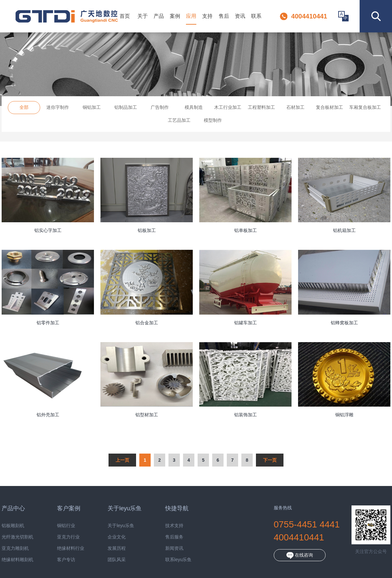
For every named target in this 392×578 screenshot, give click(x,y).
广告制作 (160, 107)
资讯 (240, 16)
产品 (159, 16)
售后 (224, 16)
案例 (175, 16)
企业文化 (107, 537)
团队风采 (107, 560)
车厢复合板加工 (365, 107)
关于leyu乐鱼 (111, 526)
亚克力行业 (59, 537)
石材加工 (295, 107)
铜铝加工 (92, 107)
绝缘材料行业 (61, 548)
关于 (143, 16)
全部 (24, 107)
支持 (207, 16)
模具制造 (194, 107)
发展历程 (107, 548)
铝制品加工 (126, 107)
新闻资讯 (165, 548)
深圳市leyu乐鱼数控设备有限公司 (67, 16)
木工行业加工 (228, 107)
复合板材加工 (329, 107)
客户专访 (57, 560)
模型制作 (213, 120)
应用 (191, 16)
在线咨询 (290, 555)
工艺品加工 (179, 120)
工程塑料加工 (261, 107)
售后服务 (165, 537)
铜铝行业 (57, 526)
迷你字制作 (58, 107)
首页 (125, 16)
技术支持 (165, 526)
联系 (256, 16)
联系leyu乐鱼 (169, 560)
